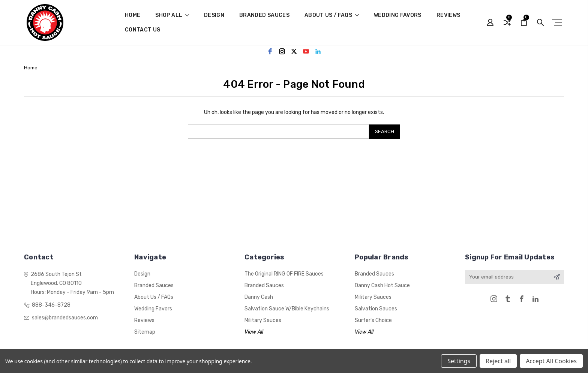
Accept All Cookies (551, 361)
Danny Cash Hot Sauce (382, 285)
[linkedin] (318, 51)
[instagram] (282, 51)
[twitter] (294, 51)
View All (254, 332)
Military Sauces (263, 320)
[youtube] (306, 51)
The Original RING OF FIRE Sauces (284, 274)
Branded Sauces (264, 16)
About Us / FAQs (332, 16)
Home (133, 16)
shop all (172, 16)
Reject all (498, 361)
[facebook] (270, 51)
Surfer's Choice (373, 320)
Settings (459, 361)
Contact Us (143, 30)
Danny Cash (259, 297)
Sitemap (145, 332)
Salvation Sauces (376, 309)
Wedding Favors (398, 16)
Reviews (448, 16)
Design (214, 16)
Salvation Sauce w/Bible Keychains (287, 309)
